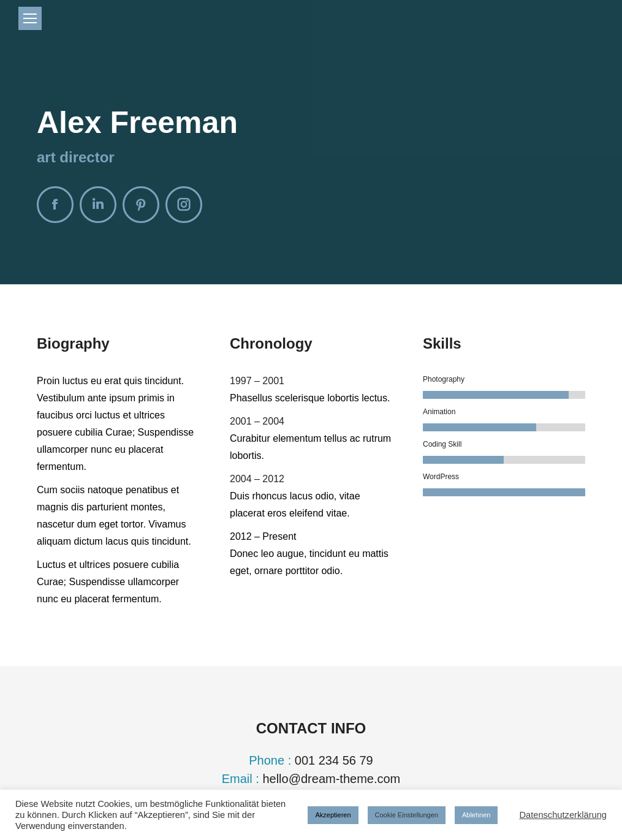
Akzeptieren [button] (333, 815)
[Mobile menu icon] (30, 18)
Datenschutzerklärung (563, 815)
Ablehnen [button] (476, 815)
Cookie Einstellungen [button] (407, 815)
